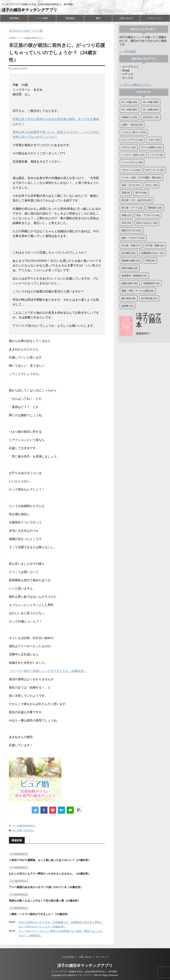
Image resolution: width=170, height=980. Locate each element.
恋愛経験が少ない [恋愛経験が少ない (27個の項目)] (153, 253)
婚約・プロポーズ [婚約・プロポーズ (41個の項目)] (133, 238)
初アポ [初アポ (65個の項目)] (141, 193)
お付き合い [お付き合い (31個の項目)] (151, 117)
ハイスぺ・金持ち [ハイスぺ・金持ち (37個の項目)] (133, 155)
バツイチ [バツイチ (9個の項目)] (157, 155)
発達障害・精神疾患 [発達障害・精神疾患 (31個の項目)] (134, 276)
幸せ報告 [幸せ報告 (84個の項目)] (129, 253)
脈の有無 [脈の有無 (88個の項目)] (129, 298)
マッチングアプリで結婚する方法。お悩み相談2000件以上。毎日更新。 (85, 972)
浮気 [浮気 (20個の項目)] (150, 261)
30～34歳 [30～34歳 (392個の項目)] (129, 110)
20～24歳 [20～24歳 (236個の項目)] (129, 102)
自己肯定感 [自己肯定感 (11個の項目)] (149, 298)
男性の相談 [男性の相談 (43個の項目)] (130, 268)
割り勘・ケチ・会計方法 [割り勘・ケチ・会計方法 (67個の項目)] (137, 200)
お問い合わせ (126, 18)
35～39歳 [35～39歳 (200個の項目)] (151, 110)
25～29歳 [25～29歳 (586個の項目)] (151, 102)
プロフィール (154, 18)
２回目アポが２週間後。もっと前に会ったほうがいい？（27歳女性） (50, 860)
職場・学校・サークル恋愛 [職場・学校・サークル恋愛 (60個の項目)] (138, 291)
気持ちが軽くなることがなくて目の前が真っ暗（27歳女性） (45, 901)
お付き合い (29, 830)
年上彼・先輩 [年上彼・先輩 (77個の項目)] (131, 245)
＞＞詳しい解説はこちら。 (136, 85)
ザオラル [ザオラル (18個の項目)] (129, 147)
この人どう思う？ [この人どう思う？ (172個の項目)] (134, 132)
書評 (98, 18)
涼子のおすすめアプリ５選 (26, 31)
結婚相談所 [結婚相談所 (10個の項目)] (151, 283)
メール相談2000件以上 (24, 826)
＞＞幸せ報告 (128, 51)
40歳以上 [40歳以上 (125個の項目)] (129, 117)
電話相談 (70, 18)
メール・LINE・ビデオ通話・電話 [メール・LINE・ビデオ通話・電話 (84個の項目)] (141, 178)
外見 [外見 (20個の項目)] (126, 223)
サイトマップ (102, 957)
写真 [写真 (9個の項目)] (126, 193)
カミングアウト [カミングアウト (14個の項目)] (132, 140)
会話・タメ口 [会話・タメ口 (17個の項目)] (131, 185)
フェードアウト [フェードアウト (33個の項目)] (132, 162)
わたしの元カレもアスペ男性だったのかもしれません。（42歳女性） (50, 874)
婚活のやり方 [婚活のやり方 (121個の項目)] (131, 230)
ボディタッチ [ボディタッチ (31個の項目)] (155, 170)
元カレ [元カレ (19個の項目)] (151, 185)
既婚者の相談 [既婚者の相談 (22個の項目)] (131, 261)
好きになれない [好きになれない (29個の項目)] (147, 223)
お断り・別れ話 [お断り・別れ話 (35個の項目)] (132, 125)
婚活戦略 (14, 18)
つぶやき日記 (68, 957)
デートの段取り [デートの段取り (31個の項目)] (151, 147)
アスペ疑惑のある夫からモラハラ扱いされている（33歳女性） (46, 887)
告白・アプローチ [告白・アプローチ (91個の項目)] (148, 215)
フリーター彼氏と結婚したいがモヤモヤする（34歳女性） (48, 671)
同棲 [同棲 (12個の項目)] (126, 215)
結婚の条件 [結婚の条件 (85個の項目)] (130, 283)
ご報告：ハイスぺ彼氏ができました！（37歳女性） (39, 914)
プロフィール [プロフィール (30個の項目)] (131, 170)
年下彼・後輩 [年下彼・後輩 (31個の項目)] (155, 245)
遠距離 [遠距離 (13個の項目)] (127, 306)
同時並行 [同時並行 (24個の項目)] (155, 208)
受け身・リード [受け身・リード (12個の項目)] (132, 208)
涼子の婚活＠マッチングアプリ (30, 10)
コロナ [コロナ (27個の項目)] (154, 140)
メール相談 (42, 18)
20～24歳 (17, 830)
